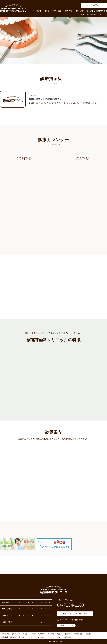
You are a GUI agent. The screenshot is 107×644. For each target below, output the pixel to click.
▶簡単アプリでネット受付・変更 (75, 614)
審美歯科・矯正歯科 (9, 637)
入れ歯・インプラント (27, 637)
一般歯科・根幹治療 (37, 634)
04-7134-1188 (97, 11)
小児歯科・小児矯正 (55, 634)
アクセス (51, 637)
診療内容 (69, 11)
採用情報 (68, 637)
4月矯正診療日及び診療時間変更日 (45, 99)
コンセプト (37, 11)
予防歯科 (68, 634)
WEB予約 (95, 5)
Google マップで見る (66, 625)
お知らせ (79, 11)
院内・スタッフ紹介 (53, 11)
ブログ (59, 637)
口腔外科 (88, 634)
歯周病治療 (78, 634)
